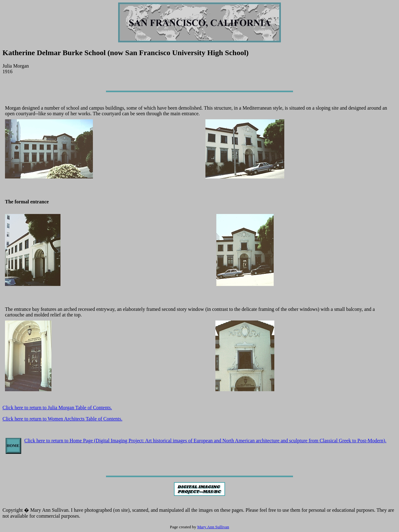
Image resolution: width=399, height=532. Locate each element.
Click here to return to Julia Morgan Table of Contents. (57, 408)
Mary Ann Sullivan (213, 527)
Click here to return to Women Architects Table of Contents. (62, 419)
